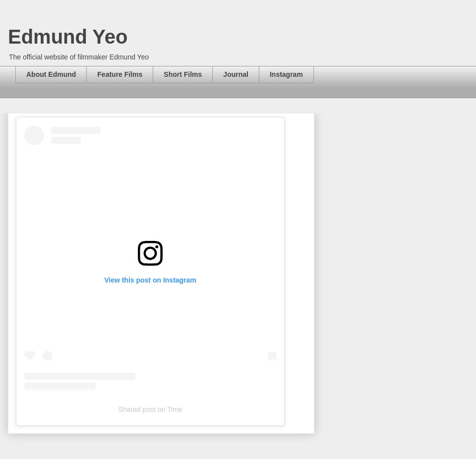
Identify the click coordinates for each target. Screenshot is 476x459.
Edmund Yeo (68, 37)
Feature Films (120, 74)
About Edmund (51, 74)
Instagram (286, 74)
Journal (236, 74)
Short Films (183, 74)
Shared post (137, 409)
